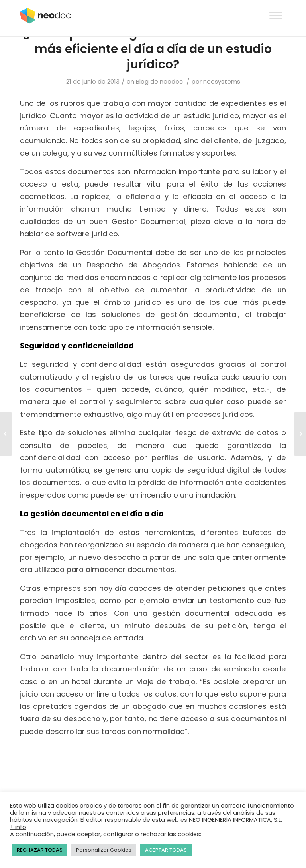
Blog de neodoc (159, 81)
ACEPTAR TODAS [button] (166, 850)
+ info (18, 827)
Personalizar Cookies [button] (104, 850)
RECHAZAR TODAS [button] (40, 850)
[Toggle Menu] (276, 8)
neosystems (222, 81)
